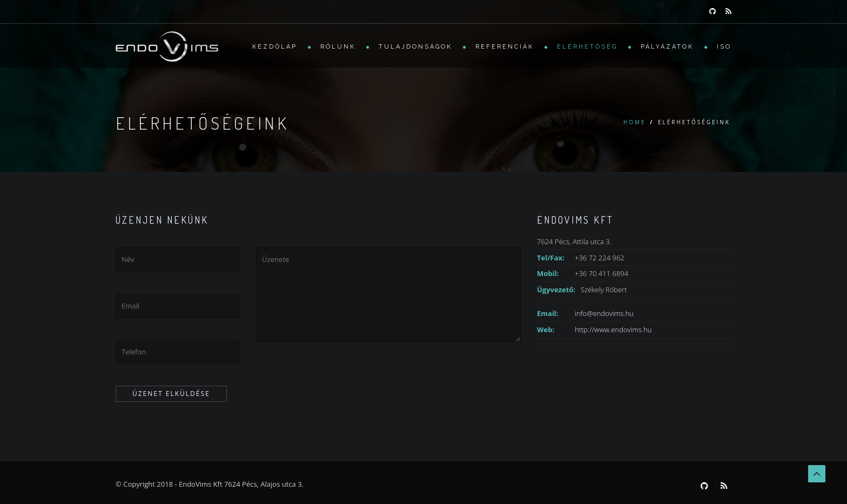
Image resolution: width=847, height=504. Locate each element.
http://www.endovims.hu (613, 330)
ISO (724, 47)
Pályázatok (667, 47)
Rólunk (338, 47)
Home (635, 122)
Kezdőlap (275, 47)
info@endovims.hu (604, 313)
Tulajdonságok (415, 47)
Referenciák (505, 47)
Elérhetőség (587, 47)
